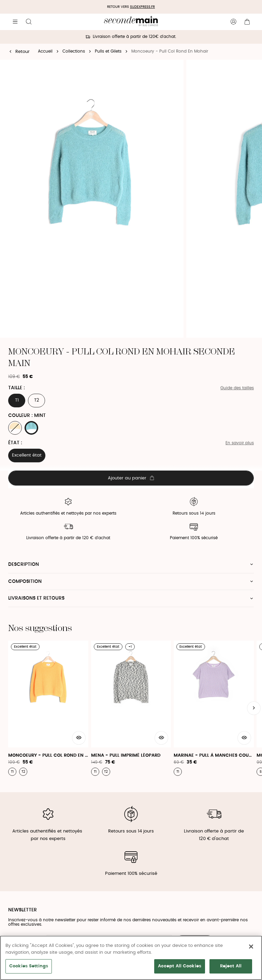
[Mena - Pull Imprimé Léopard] (131, 708)
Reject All (231, 966)
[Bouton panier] (247, 22)
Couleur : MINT (27, 416)
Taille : (17, 388)
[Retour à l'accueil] (131, 22)
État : (15, 443)
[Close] (251, 947)
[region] (131, 958)
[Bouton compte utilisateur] (233, 22)
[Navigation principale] (15, 22)
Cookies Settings (29, 966)
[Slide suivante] (254, 708)
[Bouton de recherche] (29, 22)
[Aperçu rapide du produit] (79, 738)
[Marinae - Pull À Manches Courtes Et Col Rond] (214, 708)
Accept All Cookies (180, 966)
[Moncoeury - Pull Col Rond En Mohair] (48, 708)
